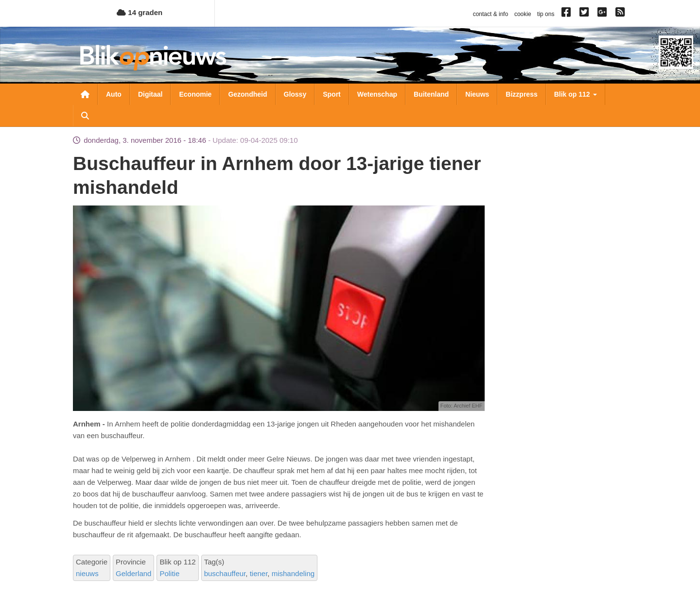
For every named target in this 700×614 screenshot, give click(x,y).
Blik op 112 (576, 94)
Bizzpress (521, 94)
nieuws (87, 573)
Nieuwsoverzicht (85, 94)
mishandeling (293, 573)
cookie (523, 14)
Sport (332, 94)
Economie (195, 94)
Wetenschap (377, 94)
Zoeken (85, 116)
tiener (259, 573)
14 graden (140, 12)
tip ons (546, 14)
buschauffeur (225, 573)
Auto (114, 94)
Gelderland (133, 573)
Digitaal (150, 94)
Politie (169, 573)
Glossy (295, 94)
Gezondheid (247, 94)
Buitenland (431, 94)
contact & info (491, 14)
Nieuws (477, 94)
